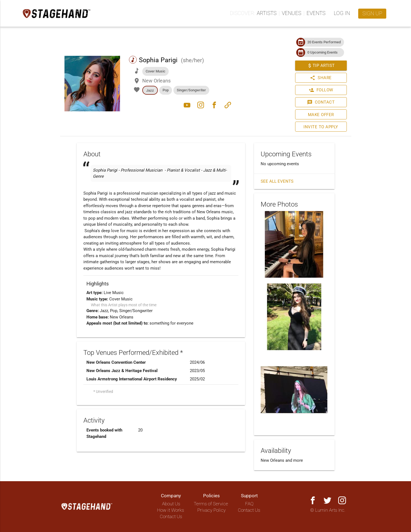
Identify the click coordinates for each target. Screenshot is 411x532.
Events (316, 13)
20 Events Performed (324, 42)
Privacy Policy (211, 510)
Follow (321, 90)
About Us (171, 504)
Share (321, 78)
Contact (321, 102)
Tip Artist (321, 66)
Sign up (372, 14)
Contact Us (171, 517)
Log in (342, 13)
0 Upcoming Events (322, 52)
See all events (277, 181)
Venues (292, 13)
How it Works (170, 510)
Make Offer (321, 115)
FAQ (249, 504)
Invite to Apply (321, 127)
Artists (267, 13)
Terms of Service (211, 504)
